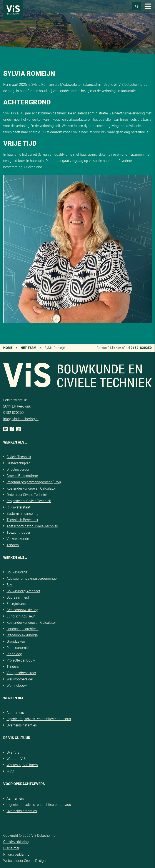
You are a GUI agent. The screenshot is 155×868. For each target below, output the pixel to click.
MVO (10, 771)
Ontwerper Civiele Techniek (27, 494)
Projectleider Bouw (21, 660)
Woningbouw (17, 685)
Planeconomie (17, 648)
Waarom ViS (16, 758)
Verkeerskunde (18, 539)
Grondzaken (16, 641)
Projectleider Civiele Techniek (29, 501)
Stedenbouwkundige (22, 635)
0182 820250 (13, 412)
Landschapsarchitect (22, 629)
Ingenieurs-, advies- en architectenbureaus (39, 719)
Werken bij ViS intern (22, 765)
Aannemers (15, 712)
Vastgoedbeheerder (21, 673)
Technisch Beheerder (22, 520)
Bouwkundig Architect (23, 591)
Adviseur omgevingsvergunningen (32, 578)
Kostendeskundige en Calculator (31, 488)
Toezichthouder (18, 532)
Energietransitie (18, 603)
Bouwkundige (17, 572)
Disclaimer (11, 848)
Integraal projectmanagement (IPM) (34, 482)
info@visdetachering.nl (21, 419)
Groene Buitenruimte (22, 476)
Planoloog (14, 654)
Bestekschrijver (18, 463)
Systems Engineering (22, 513)
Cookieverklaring (16, 842)
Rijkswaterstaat (18, 507)
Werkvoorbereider (20, 679)
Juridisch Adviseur (21, 616)
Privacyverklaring (16, 854)
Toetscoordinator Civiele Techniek (32, 526)
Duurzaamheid (18, 597)
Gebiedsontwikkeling (22, 610)
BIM (10, 585)
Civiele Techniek (19, 457)
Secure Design (35, 861)
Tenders (13, 545)
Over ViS (13, 752)
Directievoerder (18, 469)
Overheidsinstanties (22, 725)
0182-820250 (141, 348)
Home (8, 348)
